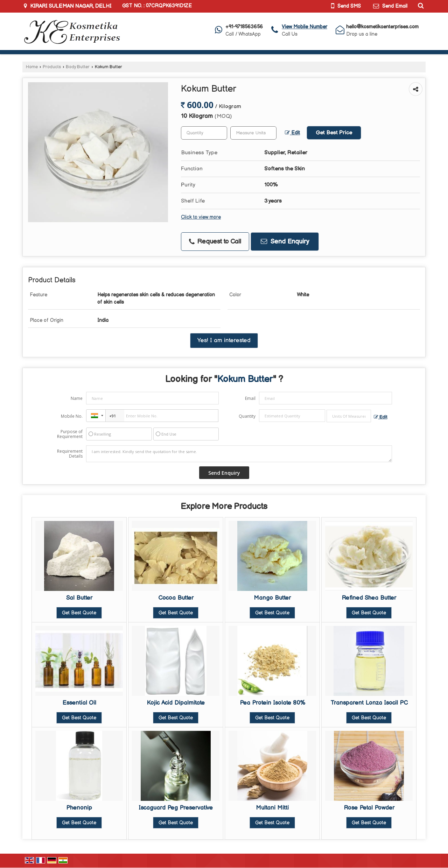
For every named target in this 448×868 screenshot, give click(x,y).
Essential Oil (79, 703)
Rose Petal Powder (369, 808)
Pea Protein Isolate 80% (272, 703)
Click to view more (201, 217)
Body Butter (78, 67)
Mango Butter (272, 598)
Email (250, 398)
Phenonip (79, 808)
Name (77, 398)
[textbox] (253, 133)
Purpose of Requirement (70, 434)
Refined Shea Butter (369, 598)
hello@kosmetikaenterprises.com (382, 27)
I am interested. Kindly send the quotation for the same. (239, 454)
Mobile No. (72, 416)
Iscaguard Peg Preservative (176, 808)
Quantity (247, 416)
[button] (304, 27)
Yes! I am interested (224, 340)
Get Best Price (334, 133)
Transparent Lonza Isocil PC (369, 703)
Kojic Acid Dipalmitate (176, 703)
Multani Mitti (272, 808)
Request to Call (215, 242)
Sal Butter (79, 598)
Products (52, 67)
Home (32, 67)
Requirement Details (70, 454)
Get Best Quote (79, 613)
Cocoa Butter (176, 598)
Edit (292, 133)
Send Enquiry (285, 242)
